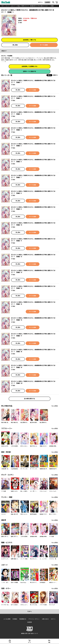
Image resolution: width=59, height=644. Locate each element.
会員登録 (47, 2)
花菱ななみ (34, 18)
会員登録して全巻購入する (30, 66)
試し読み (15, 45)
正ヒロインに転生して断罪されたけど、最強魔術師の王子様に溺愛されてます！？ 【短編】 (33, 6)
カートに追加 (44, 45)
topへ (30, 612)
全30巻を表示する (30, 399)
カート (29, 643)
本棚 (49, 643)
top (2, 6)
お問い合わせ (45, 619)
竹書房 (25, 20)
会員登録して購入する (30, 40)
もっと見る (55, 406)
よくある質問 (7, 619)
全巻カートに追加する (30, 71)
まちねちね (26, 18)
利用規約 (15, 619)
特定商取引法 (23, 619)
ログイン (40, 2)
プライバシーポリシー (34, 619)
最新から (55, 75)
